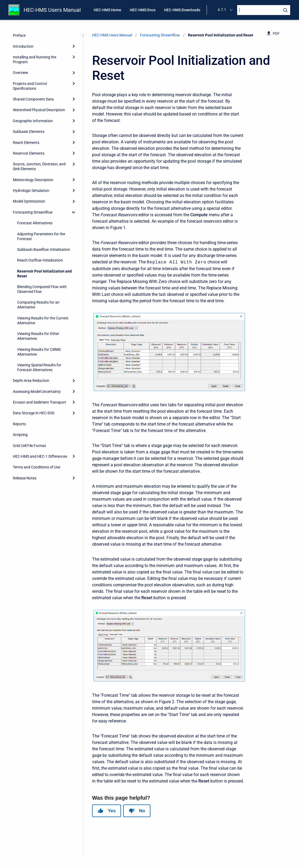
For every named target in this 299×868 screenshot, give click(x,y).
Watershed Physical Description (39, 110)
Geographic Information (33, 121)
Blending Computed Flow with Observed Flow (42, 289)
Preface (19, 35)
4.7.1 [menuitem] (222, 10)
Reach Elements (26, 143)
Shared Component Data (33, 99)
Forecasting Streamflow (33, 212)
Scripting (20, 435)
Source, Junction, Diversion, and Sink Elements (39, 166)
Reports (19, 424)
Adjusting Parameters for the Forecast (41, 236)
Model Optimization (29, 201)
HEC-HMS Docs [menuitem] (143, 10)
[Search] (264, 10)
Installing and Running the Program (35, 59)
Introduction (23, 46)
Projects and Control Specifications (30, 86)
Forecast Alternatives (35, 223)
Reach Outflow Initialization (40, 260)
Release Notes (25, 478)
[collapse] (74, 212)
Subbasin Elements (29, 132)
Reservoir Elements (29, 153)
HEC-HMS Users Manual (52, 10)
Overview (20, 73)
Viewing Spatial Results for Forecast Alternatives (39, 367)
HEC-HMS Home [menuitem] (107, 10)
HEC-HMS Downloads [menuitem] (182, 10)
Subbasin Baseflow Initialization (44, 249)
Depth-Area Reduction (31, 381)
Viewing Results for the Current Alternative (43, 321)
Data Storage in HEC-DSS (34, 413)
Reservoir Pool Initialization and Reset (44, 274)
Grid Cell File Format (29, 446)
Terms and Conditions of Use (37, 467)
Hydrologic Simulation (31, 191)
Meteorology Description (33, 180)
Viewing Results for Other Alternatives (38, 336)
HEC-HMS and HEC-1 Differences (40, 456)
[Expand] (74, 46)
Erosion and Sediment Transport (39, 402)
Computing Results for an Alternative (38, 305)
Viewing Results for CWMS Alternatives (39, 352)
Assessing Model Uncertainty (37, 392)
